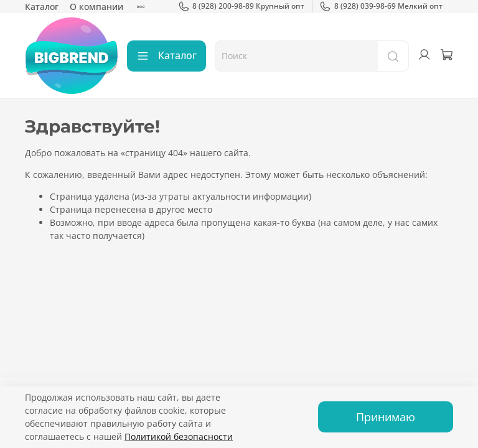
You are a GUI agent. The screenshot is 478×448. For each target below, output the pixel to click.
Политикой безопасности (179, 436)
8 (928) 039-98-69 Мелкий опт (381, 6)
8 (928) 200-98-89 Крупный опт (241, 6)
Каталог (42, 7)
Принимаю (386, 417)
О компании (96, 7)
